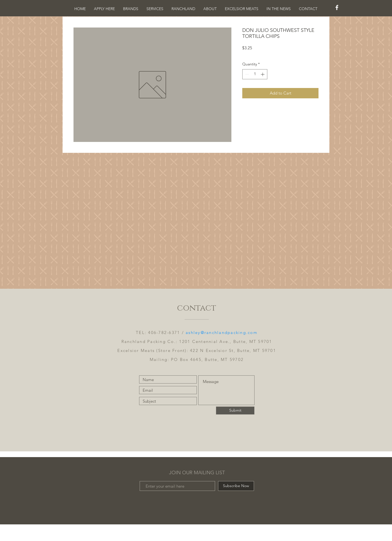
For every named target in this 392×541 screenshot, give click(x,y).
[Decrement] (246, 74)
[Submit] (235, 411)
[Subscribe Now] (236, 486)
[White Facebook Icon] (337, 7)
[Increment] (263, 74)
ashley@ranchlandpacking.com (222, 332)
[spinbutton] (255, 74)
